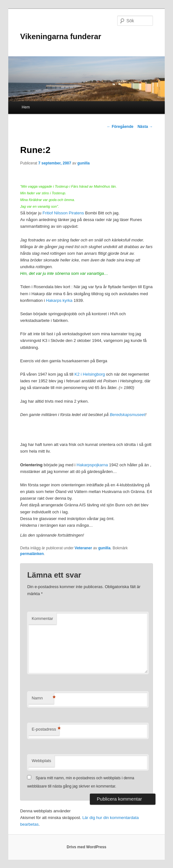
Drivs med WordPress (86, 847)
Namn (43, 698)
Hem (26, 107)
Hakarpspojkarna (92, 465)
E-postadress (45, 729)
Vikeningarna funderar (61, 36)
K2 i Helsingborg (90, 374)
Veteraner (83, 548)
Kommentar (42, 618)
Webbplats (41, 761)
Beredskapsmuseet (127, 415)
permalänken (32, 554)
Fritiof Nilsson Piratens (63, 213)
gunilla (84, 163)
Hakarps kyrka (59, 300)
